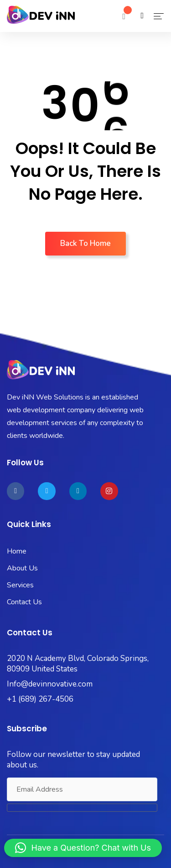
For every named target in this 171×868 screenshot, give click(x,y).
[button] (83, 848)
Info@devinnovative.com (50, 684)
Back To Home (85, 243)
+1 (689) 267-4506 (40, 699)
